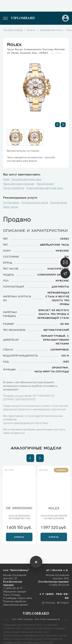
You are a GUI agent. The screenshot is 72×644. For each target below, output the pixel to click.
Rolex (14, 44)
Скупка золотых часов (35, 203)
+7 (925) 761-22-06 (59, 581)
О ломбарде (10, 595)
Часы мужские (45, 184)
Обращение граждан (15, 588)
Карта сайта (25, 595)
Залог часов (10, 207)
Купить (19, 533)
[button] (57, 125)
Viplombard (23, 18)
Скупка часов (11, 203)
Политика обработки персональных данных (16, 599)
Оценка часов (58, 203)
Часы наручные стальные (19, 184)
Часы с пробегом (14, 188)
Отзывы (16, 591)
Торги (6, 591)
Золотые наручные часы (26, 180)
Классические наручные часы (45, 188)
